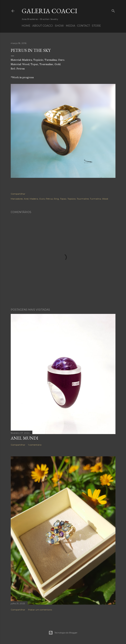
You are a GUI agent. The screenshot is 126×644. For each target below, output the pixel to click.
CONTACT (83, 26)
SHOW (59, 26)
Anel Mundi (24, 438)
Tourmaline (83, 199)
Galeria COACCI (49, 11)
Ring (56, 199)
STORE (96, 26)
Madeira (34, 199)
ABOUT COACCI (43, 26)
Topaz (63, 199)
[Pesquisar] (113, 10)
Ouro (42, 199)
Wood (105, 199)
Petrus (49, 199)
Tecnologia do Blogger (63, 633)
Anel (26, 199)
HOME (26, 26)
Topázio (72, 199)
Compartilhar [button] (18, 194)
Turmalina (95, 199)
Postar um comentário (40, 610)
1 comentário (35, 445)
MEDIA (70, 26)
